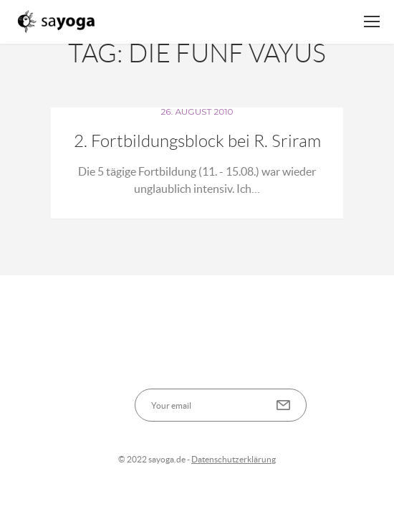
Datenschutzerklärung (234, 459)
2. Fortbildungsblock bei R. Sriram (197, 141)
